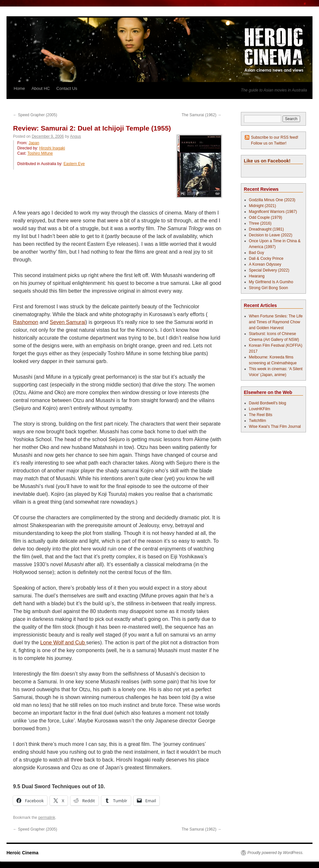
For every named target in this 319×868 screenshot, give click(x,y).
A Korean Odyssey (265, 264)
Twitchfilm (258, 421)
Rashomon (26, 322)
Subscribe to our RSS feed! (275, 137)
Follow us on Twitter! (269, 143)
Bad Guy (257, 253)
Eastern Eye (74, 164)
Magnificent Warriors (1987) (273, 212)
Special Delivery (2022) (269, 270)
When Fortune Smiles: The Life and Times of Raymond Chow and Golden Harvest (276, 322)
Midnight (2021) (263, 206)
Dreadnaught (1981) (266, 229)
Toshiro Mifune (40, 153)
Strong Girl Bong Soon (269, 288)
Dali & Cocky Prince (266, 259)
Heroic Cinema (22, 853)
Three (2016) (260, 223)
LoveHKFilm (260, 409)
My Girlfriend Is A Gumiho (271, 282)
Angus (76, 136)
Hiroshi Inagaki (52, 148)
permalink (47, 818)
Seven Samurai (68, 322)
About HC (41, 88)
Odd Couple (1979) (266, 217)
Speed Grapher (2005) (35, 115)
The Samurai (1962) (201, 115)
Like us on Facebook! (267, 161)
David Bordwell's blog (268, 403)
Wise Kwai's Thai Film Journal (275, 427)
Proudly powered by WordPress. (275, 853)
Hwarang (257, 276)
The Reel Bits (261, 415)
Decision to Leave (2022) (271, 235)
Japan (34, 143)
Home (19, 88)
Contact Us (67, 88)
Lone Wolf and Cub (63, 643)
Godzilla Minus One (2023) (272, 200)
